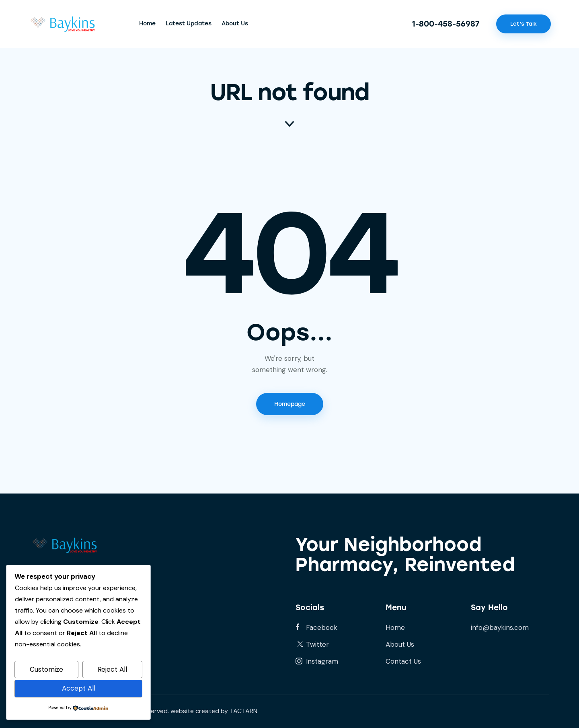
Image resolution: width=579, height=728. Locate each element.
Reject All (112, 669)
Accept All (79, 688)
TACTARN (243, 711)
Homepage (290, 404)
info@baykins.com (500, 627)
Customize (46, 669)
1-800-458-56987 (446, 24)
